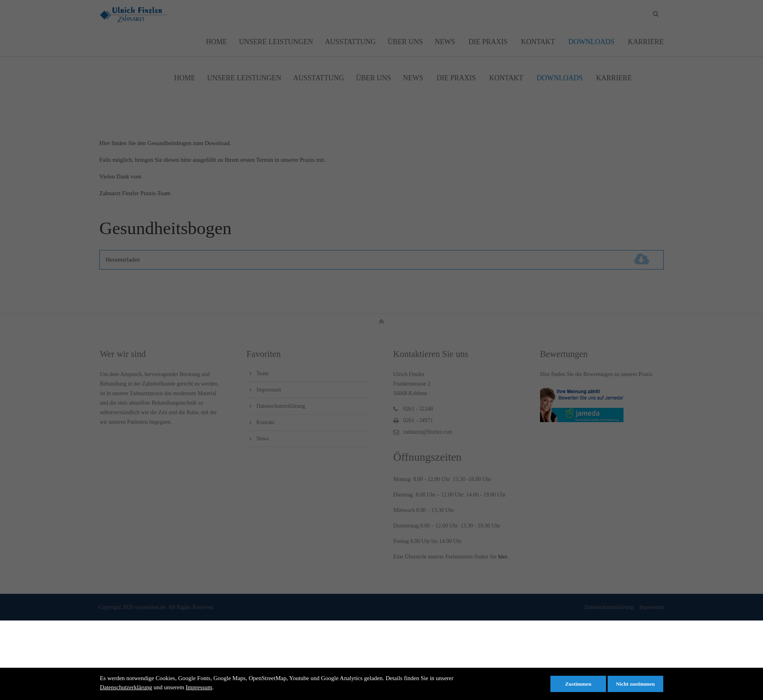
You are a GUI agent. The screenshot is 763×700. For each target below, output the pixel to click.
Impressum (199, 687)
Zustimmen (578, 684)
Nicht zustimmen (635, 684)
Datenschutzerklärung (126, 687)
